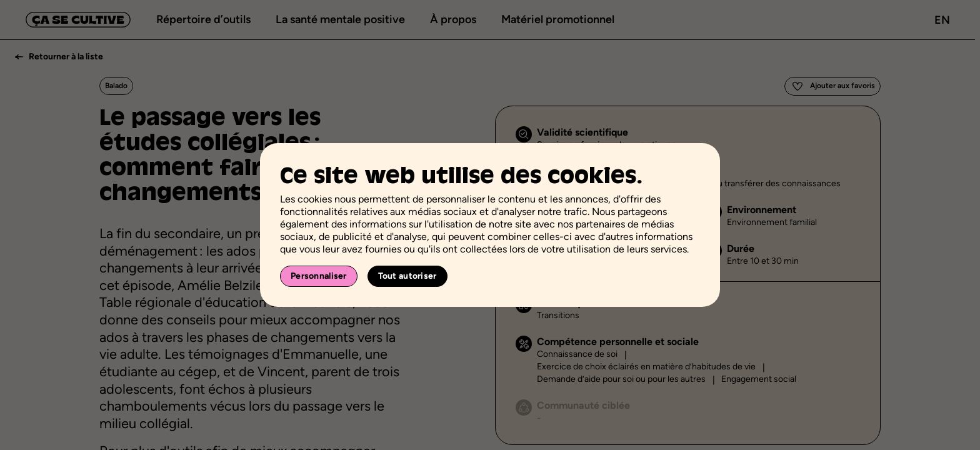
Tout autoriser (407, 276)
